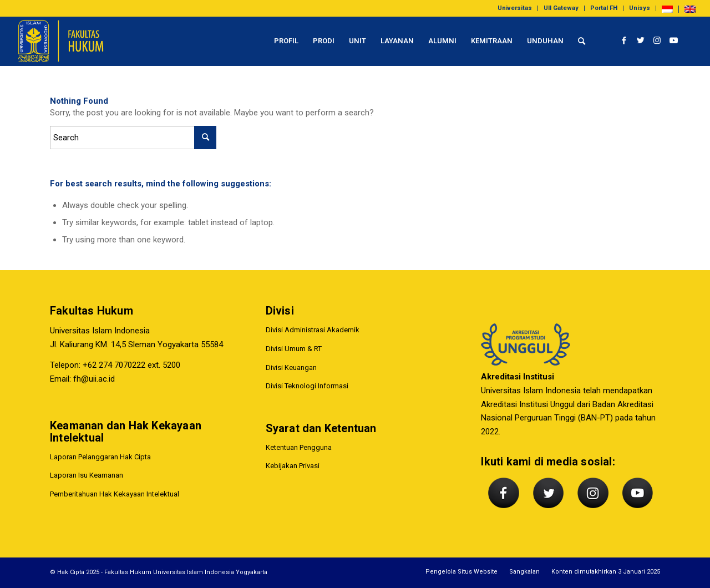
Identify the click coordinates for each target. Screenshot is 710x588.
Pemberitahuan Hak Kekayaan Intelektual (115, 494)
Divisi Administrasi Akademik (313, 330)
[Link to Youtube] (674, 40)
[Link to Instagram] (657, 40)
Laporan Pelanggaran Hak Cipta (100, 457)
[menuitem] (515, 8)
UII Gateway (561, 8)
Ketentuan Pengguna (299, 447)
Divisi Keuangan (291, 367)
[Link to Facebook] (624, 40)
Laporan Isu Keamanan (87, 475)
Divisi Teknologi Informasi (307, 386)
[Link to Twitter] (641, 40)
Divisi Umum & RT (294, 349)
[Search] (582, 41)
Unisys (640, 8)
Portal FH (604, 8)
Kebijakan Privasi (293, 466)
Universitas (515, 8)
